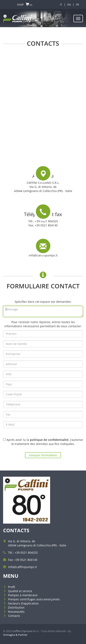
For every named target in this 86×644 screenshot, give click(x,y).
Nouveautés (16, 612)
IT (61, 5)
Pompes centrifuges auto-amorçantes (34, 599)
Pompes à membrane (23, 595)
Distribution (16, 607)
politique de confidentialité (49, 440)
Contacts (14, 616)
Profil (12, 587)
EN (69, 5)
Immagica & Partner (15, 635)
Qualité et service (20, 591)
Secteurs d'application (23, 603)
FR (77, 5)
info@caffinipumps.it (43, 255)
